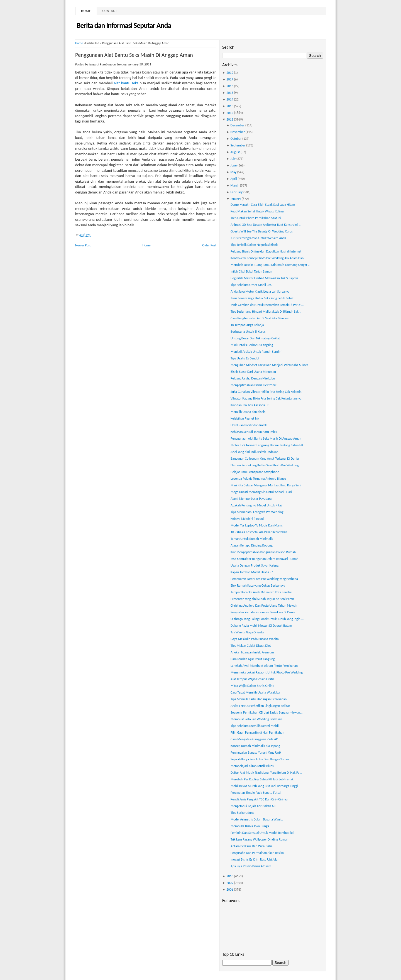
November (238, 132)
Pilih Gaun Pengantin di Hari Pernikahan (257, 732)
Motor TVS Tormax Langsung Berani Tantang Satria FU (267, 445)
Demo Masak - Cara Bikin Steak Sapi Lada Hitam (263, 205)
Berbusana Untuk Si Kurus (248, 332)
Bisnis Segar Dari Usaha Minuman (253, 372)
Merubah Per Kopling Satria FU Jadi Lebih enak (262, 779)
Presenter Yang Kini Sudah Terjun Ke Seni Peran (262, 599)
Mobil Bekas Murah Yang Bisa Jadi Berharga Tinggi (264, 786)
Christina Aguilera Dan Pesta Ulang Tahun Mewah (264, 606)
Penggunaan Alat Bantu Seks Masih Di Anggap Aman (134, 55)
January (236, 199)
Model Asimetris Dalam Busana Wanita (257, 819)
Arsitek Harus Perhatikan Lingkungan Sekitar (260, 706)
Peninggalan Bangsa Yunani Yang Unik (256, 753)
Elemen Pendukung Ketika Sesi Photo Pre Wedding (265, 465)
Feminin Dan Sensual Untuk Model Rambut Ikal (262, 833)
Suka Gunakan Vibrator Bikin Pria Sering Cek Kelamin (266, 392)
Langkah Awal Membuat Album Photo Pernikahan (264, 666)
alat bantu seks (126, 83)
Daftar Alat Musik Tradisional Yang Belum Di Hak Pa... (266, 773)
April (234, 179)
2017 (230, 79)
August (235, 152)
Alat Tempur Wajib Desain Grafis (252, 679)
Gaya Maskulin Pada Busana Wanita (255, 639)
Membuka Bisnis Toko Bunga (250, 826)
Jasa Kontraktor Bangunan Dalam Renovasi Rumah (265, 559)
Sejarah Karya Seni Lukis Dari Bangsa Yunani (260, 759)
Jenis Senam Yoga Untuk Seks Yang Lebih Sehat (262, 298)
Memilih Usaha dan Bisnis (248, 412)
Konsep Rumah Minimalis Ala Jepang (255, 746)
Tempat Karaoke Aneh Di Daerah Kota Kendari (261, 592)
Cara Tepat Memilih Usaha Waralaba (255, 692)
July (233, 159)
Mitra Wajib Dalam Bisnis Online (252, 686)
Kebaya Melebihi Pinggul (247, 519)
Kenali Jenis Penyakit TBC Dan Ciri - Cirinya (259, 799)
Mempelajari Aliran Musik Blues (252, 766)
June (234, 165)
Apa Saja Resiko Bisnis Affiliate (251, 866)
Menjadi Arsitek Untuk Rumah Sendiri (256, 352)
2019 (230, 73)
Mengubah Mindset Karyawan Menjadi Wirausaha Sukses (269, 365)
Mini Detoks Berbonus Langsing (252, 345)
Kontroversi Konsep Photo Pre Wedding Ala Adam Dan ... (269, 258)
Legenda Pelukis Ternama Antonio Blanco (258, 479)
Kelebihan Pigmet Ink (245, 418)
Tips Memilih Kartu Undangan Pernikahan (259, 699)
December (238, 125)
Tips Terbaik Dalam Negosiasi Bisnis (254, 245)
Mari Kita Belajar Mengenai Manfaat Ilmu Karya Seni (266, 485)
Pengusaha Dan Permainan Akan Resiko (257, 853)
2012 (230, 113)
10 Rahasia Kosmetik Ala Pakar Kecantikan (259, 532)
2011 (230, 119)
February (237, 192)
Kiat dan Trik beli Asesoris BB (250, 405)
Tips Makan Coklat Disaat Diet (251, 646)
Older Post (209, 245)
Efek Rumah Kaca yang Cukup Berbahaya (258, 585)
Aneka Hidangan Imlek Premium (252, 652)
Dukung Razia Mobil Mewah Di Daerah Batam (261, 626)
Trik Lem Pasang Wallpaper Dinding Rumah (260, 839)
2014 (230, 99)
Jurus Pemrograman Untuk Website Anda (258, 238)
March (235, 185)
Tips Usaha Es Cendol (245, 358)
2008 (230, 890)
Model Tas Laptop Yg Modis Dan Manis (257, 525)
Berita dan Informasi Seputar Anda (124, 25)
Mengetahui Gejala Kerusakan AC (253, 806)
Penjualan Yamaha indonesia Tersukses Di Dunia (263, 612)
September (238, 145)
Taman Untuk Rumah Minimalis (252, 539)
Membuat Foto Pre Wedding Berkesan (256, 719)
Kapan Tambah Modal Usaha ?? (252, 572)
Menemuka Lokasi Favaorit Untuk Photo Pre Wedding (267, 672)
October (236, 139)
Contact (110, 11)
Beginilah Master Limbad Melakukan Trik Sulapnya (265, 278)
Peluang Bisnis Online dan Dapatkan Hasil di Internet (266, 251)
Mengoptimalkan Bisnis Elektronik (254, 385)
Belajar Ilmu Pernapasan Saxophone (255, 472)
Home (86, 11)
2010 (230, 876)
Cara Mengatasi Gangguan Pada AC (254, 739)
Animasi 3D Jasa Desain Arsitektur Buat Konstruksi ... (266, 225)
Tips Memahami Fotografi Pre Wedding (257, 512)
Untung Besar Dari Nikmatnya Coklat (255, 338)
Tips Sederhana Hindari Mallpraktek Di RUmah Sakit (266, 312)
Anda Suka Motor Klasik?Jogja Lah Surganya (260, 291)
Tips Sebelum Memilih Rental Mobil (255, 726)
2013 (230, 106)
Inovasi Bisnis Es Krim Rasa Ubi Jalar (255, 859)
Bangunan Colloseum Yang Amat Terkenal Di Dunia (265, 459)
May (233, 172)
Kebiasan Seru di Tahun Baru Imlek (254, 432)
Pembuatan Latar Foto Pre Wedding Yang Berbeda (264, 579)
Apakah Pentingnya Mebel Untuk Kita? (256, 505)
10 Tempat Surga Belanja (247, 325)
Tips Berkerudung (242, 813)
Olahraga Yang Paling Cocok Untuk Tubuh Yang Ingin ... (267, 619)
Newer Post (83, 245)
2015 (230, 93)
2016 (230, 86)
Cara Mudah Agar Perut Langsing (253, 659)
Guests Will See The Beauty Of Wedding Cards (262, 231)
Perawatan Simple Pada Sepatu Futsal (256, 793)
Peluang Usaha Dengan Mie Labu (253, 378)
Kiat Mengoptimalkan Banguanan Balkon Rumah (263, 552)
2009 (230, 883)
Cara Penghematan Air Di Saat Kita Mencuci (260, 318)
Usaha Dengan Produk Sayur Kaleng (255, 565)
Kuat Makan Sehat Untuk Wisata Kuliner (258, 211)
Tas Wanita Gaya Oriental (248, 632)
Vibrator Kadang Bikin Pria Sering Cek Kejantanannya (266, 398)
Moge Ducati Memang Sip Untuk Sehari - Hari (261, 492)
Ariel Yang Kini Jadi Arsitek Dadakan (255, 452)
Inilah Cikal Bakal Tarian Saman (251, 271)
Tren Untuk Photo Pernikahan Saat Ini (256, 218)
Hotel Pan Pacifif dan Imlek (249, 425)
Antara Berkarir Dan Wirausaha (252, 846)
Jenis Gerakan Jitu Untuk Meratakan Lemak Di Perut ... (267, 305)
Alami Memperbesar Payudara (251, 499)
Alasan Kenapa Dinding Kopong (252, 545)
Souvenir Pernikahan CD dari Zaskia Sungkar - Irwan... (266, 712)
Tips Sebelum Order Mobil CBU (251, 285)
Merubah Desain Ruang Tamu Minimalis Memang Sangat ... (271, 265)
